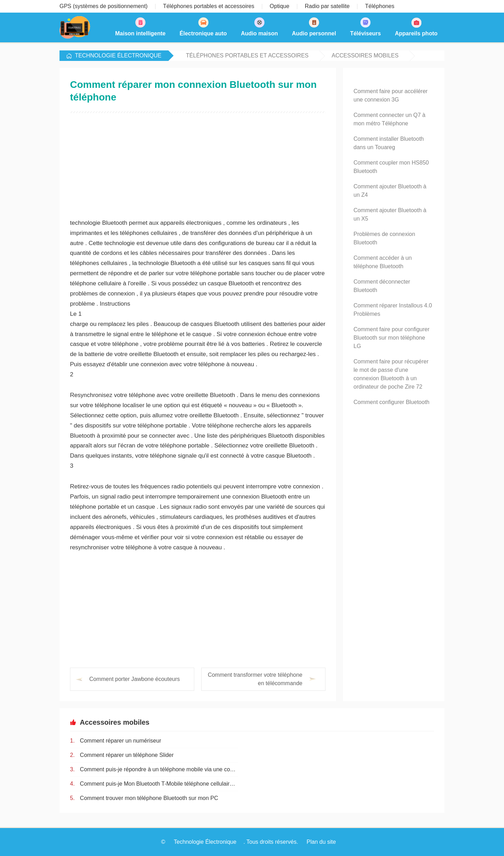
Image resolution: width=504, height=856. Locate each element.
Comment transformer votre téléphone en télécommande (255, 679)
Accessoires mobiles (365, 55)
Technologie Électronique (118, 55)
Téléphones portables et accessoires (247, 55)
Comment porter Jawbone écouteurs (135, 679)
